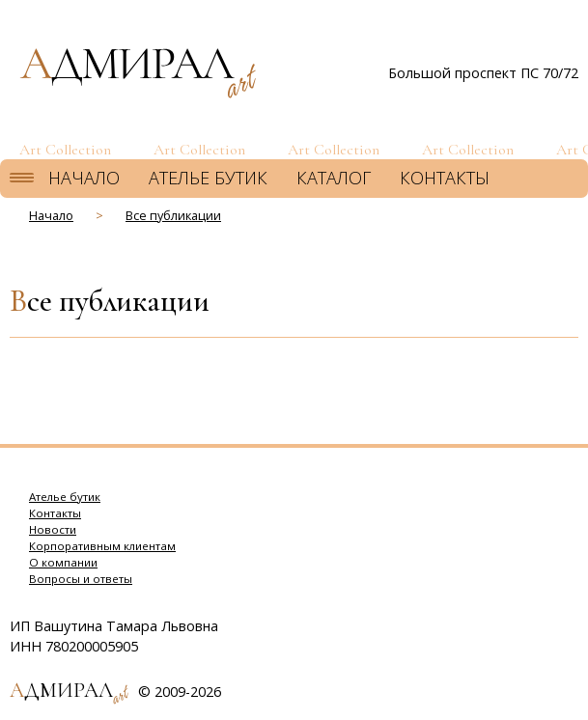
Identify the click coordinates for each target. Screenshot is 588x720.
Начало (84, 178)
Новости (53, 529)
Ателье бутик (208, 178)
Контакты (445, 178)
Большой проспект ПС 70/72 (483, 73)
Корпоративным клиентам (102, 546)
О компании (63, 562)
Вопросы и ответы (81, 579)
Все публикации (173, 215)
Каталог (334, 178)
